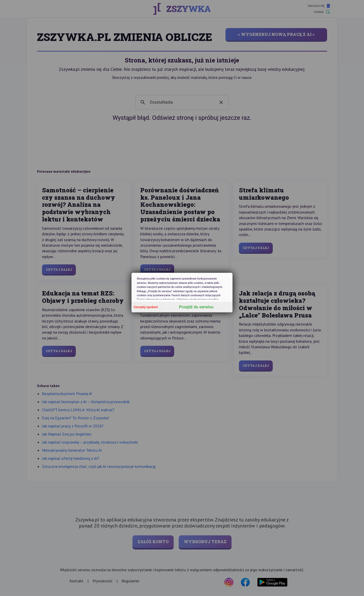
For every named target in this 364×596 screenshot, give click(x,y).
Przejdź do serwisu (196, 307)
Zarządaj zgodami (146, 307)
